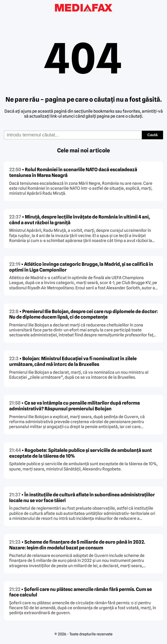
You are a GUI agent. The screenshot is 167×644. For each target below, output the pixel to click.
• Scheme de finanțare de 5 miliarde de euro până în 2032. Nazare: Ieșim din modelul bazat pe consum (77, 545)
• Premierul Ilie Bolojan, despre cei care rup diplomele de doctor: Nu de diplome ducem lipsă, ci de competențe (83, 314)
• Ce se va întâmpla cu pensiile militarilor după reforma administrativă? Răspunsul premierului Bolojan (74, 406)
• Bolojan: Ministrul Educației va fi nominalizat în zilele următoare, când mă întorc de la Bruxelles (73, 361)
